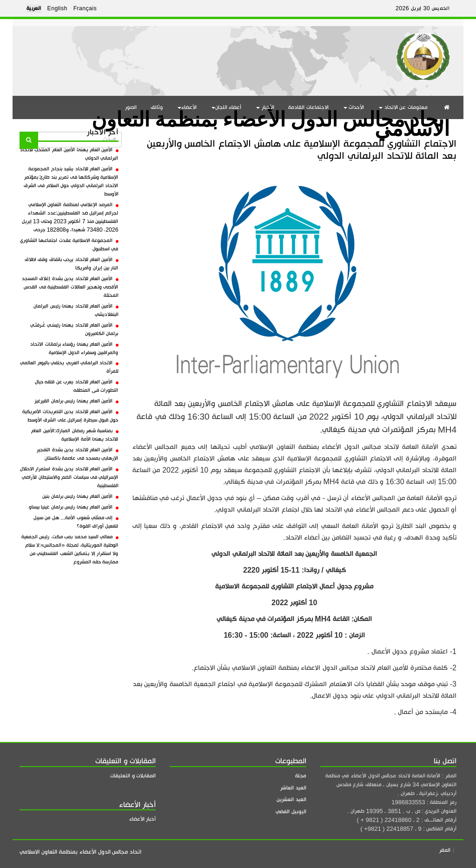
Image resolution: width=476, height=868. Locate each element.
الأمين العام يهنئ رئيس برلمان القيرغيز (76, 401)
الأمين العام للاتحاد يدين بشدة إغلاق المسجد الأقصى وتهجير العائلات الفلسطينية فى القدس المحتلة (70, 287)
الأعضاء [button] (187, 107)
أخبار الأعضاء (143, 819)
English (57, 8)
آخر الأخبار (102, 132)
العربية (34, 8)
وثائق (157, 107)
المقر (445, 850)
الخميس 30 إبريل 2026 (423, 8)
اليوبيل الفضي (291, 811)
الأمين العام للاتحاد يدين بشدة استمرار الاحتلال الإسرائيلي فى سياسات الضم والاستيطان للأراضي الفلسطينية (69, 477)
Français (85, 8)
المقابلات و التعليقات (133, 776)
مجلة (301, 776)
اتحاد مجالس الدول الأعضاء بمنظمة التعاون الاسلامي (271, 120)
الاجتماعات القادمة (308, 107)
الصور (131, 107)
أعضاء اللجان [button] (227, 107)
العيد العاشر (293, 788)
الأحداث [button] (354, 107)
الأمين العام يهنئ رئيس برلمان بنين (80, 496)
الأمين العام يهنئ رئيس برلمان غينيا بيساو (74, 507)
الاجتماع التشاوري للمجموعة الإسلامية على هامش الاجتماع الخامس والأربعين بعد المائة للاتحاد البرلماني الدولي (302, 150)
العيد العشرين (291, 799)
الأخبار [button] (265, 107)
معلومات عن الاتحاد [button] (403, 107)
